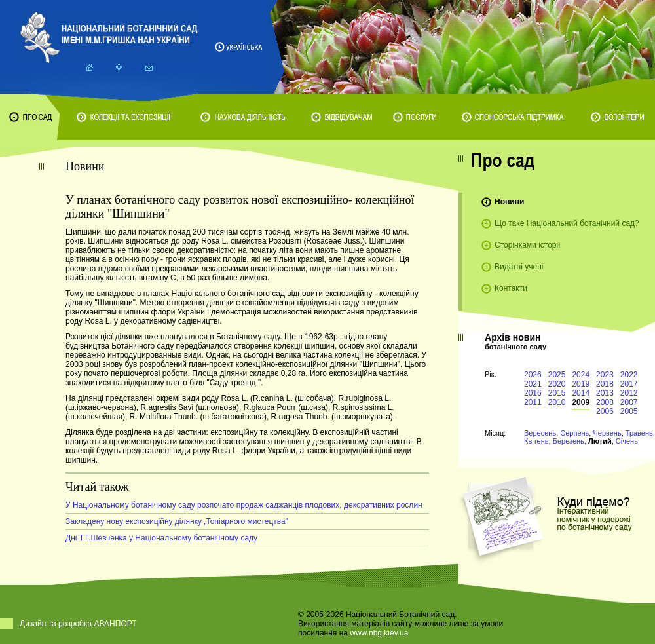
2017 (629, 384)
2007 (629, 402)
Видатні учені (519, 267)
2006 (605, 411)
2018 (605, 384)
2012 (629, 393)
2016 (533, 393)
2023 (605, 375)
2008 (605, 402)
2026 (533, 375)
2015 (557, 393)
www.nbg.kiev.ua (379, 633)
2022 (629, 375)
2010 (557, 402)
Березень (569, 441)
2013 (605, 393)
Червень (607, 433)
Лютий (600, 441)
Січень (627, 441)
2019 (581, 384)
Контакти (511, 288)
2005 (629, 411)
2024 (581, 375)
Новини (509, 202)
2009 (581, 402)
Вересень (540, 433)
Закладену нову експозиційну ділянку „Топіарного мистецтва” (177, 521)
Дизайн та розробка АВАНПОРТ (78, 624)
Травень (639, 433)
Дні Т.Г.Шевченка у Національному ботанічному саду (161, 538)
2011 (533, 402)
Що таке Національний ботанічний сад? (567, 223)
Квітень (536, 441)
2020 (557, 384)
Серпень (574, 433)
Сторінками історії (528, 245)
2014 (581, 393)
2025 (557, 375)
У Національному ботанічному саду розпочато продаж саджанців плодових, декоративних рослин (244, 505)
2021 (533, 384)
